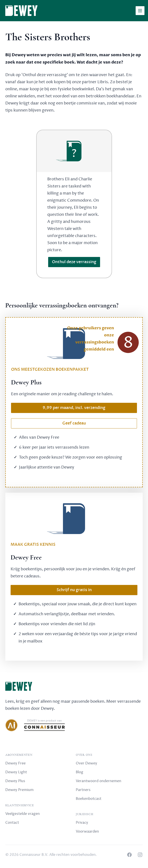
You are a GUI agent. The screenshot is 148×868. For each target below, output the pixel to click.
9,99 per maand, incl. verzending (74, 408)
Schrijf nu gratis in (74, 590)
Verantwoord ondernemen (99, 781)
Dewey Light (16, 772)
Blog (80, 772)
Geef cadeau (74, 423)
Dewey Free (15, 763)
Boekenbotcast (89, 799)
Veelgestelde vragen (23, 814)
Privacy (82, 823)
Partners (83, 790)
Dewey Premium (19, 790)
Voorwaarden (87, 831)
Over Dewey (86, 763)
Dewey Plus (15, 781)
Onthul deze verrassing (74, 262)
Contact (12, 823)
